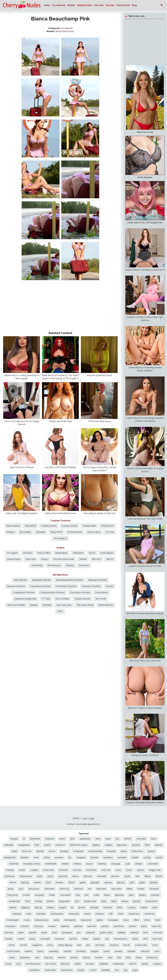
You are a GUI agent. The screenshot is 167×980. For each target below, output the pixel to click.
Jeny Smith (101, 599)
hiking (129, 889)
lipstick (82, 908)
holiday (141, 889)
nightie (100, 920)
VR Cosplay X (60, 538)
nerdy (56, 920)
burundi (94, 857)
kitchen (50, 901)
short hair (157, 939)
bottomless (137, 851)
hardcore (79, 889)
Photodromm (54, 565)
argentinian (85, 839)
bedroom (60, 845)
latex (104, 901)
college (138, 864)
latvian (125, 901)
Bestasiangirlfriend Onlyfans (70, 580)
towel (8, 964)
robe (145, 933)
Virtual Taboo (94, 532)
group (11, 889)
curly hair (106, 870)
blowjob (64, 851)
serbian (97, 939)
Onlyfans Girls (84, 5)
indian (52, 895)
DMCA (76, 818)
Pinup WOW (57, 532)
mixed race (134, 914)
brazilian (25, 857)
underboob (118, 964)
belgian (108, 845)
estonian (88, 876)
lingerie (62, 908)
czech (129, 870)
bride (36, 857)
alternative (35, 839)
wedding (106, 970)
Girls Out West (62, 599)
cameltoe (108, 857)
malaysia (17, 914)
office (136, 920)
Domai (92, 553)
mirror (121, 914)
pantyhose (119, 926)
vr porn (93, 970)
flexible (37, 882)
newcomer (86, 920)
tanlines (62, 958)
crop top (77, 870)
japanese (119, 895)
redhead (134, 933)
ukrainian (104, 964)
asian (108, 839)
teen (110, 958)
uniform (133, 964)
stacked (67, 951)
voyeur (81, 970)
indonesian (65, 895)
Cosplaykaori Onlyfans (24, 593)
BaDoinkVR (30, 526)
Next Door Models (16, 605)
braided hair (10, 857)
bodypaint (78, 851)
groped (154, 882)
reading (121, 933)
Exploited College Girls (25, 599)
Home (47, 5)
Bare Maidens (13, 526)
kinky (28, 901)
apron (62, 839)
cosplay (34, 870)
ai (24, 839)
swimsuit (145, 951)
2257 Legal (88, 818)
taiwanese (25, 958)
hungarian (39, 895)
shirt (145, 939)
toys (18, 964)
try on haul (51, 964)
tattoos (86, 958)
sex (107, 939)
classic (89, 864)
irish (87, 895)
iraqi (78, 895)
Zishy (60, 611)
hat (90, 889)
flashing (25, 882)
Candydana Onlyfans (40, 586)
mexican (100, 914)
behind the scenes (79, 845)
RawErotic (84, 565)
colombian (152, 864)
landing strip (90, 901)
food (48, 882)
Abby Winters (20, 580)
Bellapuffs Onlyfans (41, 580)
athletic (128, 839)
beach (47, 845)
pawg (144, 926)
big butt (136, 845)
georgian (95, 882)
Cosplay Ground (69, 526)
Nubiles (34, 605)
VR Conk (110, 532)
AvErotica (28, 553)
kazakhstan (15, 901)
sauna (32, 939)
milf (111, 914)
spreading (54, 951)
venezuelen (50, 970)
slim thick (100, 945)
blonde (40, 851)
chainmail (13, 864)
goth (132, 882)
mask (29, 914)
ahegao (14, 839)
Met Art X (96, 559)
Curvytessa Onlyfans (80, 593)
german (108, 882)
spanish (28, 951)
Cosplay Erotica (49, 526)
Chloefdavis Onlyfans (66, 586)
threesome (152, 958)
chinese (77, 864)
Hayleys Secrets (82, 599)
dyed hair (63, 876)
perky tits (156, 926)
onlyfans (25, 926)
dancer (140, 870)
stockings (81, 951)
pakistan (78, 926)
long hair (108, 908)
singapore (37, 945)
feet (137, 876)
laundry (137, 901)
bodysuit (111, 851)
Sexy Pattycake (64, 605)
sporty (40, 951)
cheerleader (51, 864)
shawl (135, 939)
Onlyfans (47, 605)
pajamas (65, 926)
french (72, 882)
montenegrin (13, 920)
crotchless (91, 870)
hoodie (26, 895)
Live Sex (110, 5)
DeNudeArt (78, 553)
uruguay (157, 964)
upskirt (145, 964)
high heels (101, 889)
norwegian (113, 920)
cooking (10, 870)
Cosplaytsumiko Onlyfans (52, 593)
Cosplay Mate (89, 526)
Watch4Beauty (106, 605)
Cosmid (109, 586)
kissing (39, 901)
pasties (132, 926)
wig (126, 970)
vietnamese (67, 970)
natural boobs (42, 920)
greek (142, 882)
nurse (126, 920)
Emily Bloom (101, 593)
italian (107, 895)
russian (21, 939)
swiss (157, 951)
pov (79, 933)
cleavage (116, 864)
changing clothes (32, 864)
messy (87, 914)
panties (105, 926)
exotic (127, 876)
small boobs (141, 945)
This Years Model (85, 605)
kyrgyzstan (64, 901)
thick (128, 958)
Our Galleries (59, 5)
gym (21, 889)
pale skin (92, 926)
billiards (159, 845)
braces (151, 851)
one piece (11, 926)
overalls (52, 926)
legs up (38, 908)
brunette (59, 857)
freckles (59, 882)
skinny (50, 945)
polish (44, 933)
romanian (157, 933)
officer (147, 920)
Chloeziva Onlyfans (91, 586)
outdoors (38, 926)
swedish (132, 951)
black (14, 851)
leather (13, 908)
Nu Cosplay (25, 532)
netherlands (70, 920)
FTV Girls (46, 599)
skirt (79, 945)
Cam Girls (99, 5)
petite (21, 933)
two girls (90, 964)
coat (127, 864)
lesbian (50, 908)
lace (77, 901)
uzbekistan (34, 970)
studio (106, 951)
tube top (65, 964)
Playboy (70, 565)
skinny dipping (65, 945)
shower (23, 945)
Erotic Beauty (107, 553)
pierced (33, 933)
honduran (154, 889)
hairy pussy (34, 889)
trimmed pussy (33, 964)
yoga (135, 970)
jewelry (142, 895)
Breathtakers (61, 553)
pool (55, 933)
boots (124, 851)
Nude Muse (37, 565)
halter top (64, 889)
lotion (120, 908)
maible (144, 908)
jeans (131, 895)
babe (154, 839)
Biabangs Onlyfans (97, 580)
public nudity (106, 933)
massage (41, 914)
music (27, 920)
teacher (99, 958)
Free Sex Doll (123, 5)
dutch (50, 876)
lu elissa (132, 908)
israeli (96, 895)
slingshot (114, 945)
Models (71, 5)
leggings (26, 908)
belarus (96, 845)
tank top (49, 958)
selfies (85, 939)
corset (22, 870)
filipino (148, 876)
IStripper (11, 532)
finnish (159, 876)
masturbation (57, 914)
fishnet (13, 882)
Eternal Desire (14, 559)
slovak (127, 945)
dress (40, 876)
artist (98, 839)
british (47, 857)
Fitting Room (107, 526)
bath (37, 845)
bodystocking (95, 851)
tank (37, 958)
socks (155, 945)
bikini (147, 845)
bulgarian (81, 857)
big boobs (122, 845)
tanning (74, 958)
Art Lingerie (12, 553)
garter (83, 882)
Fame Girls (31, 559)
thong (139, 958)
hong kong (12, 895)
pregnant (90, 933)
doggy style (155, 870)
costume (63, 870)
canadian (122, 857)
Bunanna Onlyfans (16, 586)
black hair (27, 851)
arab (72, 839)
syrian (12, 958)
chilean (65, 864)
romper (9, 939)
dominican (10, 876)
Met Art (110, 559)
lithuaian (94, 908)
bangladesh (24, 845)
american (50, 839)
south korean (13, 951)
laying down (151, 901)
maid (155, 908)
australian (141, 839)
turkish (78, 964)
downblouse (26, 876)
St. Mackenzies (75, 532)
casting (147, 857)
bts (70, 857)
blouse (52, 851)
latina (114, 901)
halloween (49, 889)
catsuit (159, 857)
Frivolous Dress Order (64, 559)
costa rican (48, 870)
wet (117, 970)
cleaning (102, 864)
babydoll (9, 845)
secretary (59, 939)
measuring (74, 914)
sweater (119, 951)
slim (88, 945)
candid (135, 857)
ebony (75, 876)
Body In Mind (44, 553)
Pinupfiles (41, 532)
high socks (116, 889)
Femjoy (45, 559)
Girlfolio (83, 559)
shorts (12, 945)
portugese (67, 933)
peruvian (9, 933)
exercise (115, 876)
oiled (158, 920)
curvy (118, 870)
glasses (121, 882)
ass (117, 839)
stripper (95, 951)
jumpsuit (155, 895)
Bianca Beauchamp (65, 31)
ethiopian (102, 876)
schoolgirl (45, 939)
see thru (73, 939)
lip (72, 908)
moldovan (149, 914)
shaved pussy (121, 939)
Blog (134, 5)
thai (119, 958)
